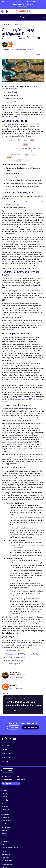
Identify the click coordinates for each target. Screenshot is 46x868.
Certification (5, 817)
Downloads (5, 824)
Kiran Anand (18, 50)
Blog (22, 17)
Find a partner (6, 827)
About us (5, 745)
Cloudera (30, 50)
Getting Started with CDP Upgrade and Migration (22, 654)
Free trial (4, 830)
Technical (19, 25)
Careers (5, 749)
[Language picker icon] (7, 12)
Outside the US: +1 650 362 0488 (15, 780)
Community (5, 858)
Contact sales (6, 821)
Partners (5, 761)
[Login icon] (2, 12)
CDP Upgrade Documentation (16, 657)
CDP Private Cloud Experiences (15, 444)
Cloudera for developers (10, 848)
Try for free (14, 727)
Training (4, 834)
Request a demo (30, 727)
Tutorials (4, 837)
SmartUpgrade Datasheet (14, 660)
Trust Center (6, 854)
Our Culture (5, 800)
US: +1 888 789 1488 (10, 777)
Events (4, 851)
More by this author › (16, 678)
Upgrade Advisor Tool (13, 651)
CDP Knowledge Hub (13, 664)
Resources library (7, 864)
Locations (5, 807)
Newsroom (6, 757)
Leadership (6, 753)
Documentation (7, 861)
